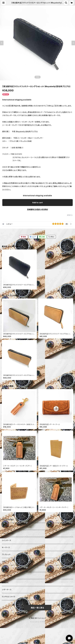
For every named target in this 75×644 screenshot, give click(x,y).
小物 (4, 561)
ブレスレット (6, 554)
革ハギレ (5, 568)
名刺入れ (5, 583)
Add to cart (37, 203)
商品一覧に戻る (38, 608)
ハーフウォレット (8, 533)
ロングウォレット (8, 526)
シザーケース (7, 590)
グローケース (7, 576)
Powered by (38, 622)
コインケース (7, 540)
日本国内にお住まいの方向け (38, 209)
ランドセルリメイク (9, 597)
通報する (70, 215)
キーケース (6, 547)
